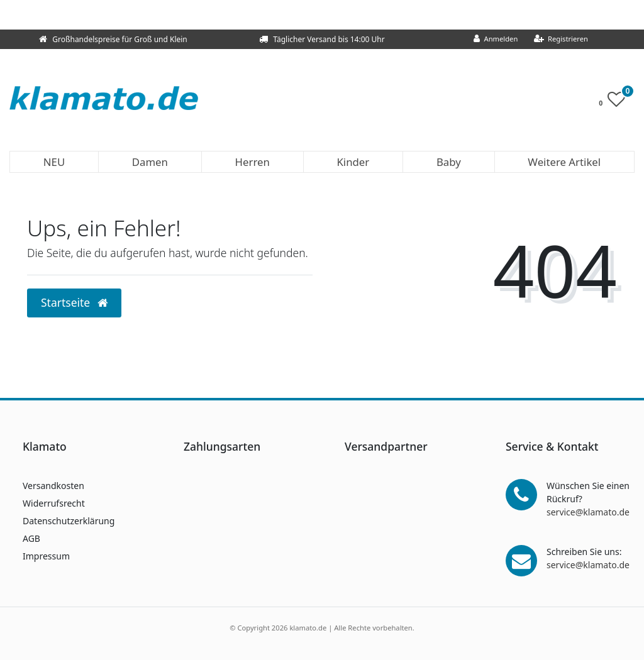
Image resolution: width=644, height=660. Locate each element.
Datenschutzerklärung (69, 521)
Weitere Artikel (564, 162)
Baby (449, 162)
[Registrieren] (561, 39)
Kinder (353, 162)
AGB (31, 538)
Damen (150, 162)
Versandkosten (53, 486)
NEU (54, 162)
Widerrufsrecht (54, 503)
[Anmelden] (496, 39)
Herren (253, 162)
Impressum (46, 556)
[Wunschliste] (615, 102)
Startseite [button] (74, 302)
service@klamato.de (588, 512)
